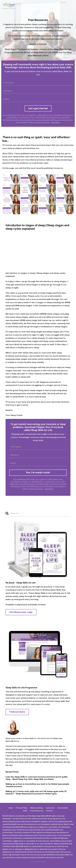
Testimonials (63, 808)
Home (11, 808)
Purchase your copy (21, 612)
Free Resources (37, 811)
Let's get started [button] (38, 108)
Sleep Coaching (37, 808)
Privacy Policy (22, 808)
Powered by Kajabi (38, 861)
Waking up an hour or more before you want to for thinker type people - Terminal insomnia (38, 785)
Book (25, 811)
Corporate (50, 808)
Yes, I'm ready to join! (38, 473)
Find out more (17, 712)
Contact (50, 811)
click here (55, 122)
